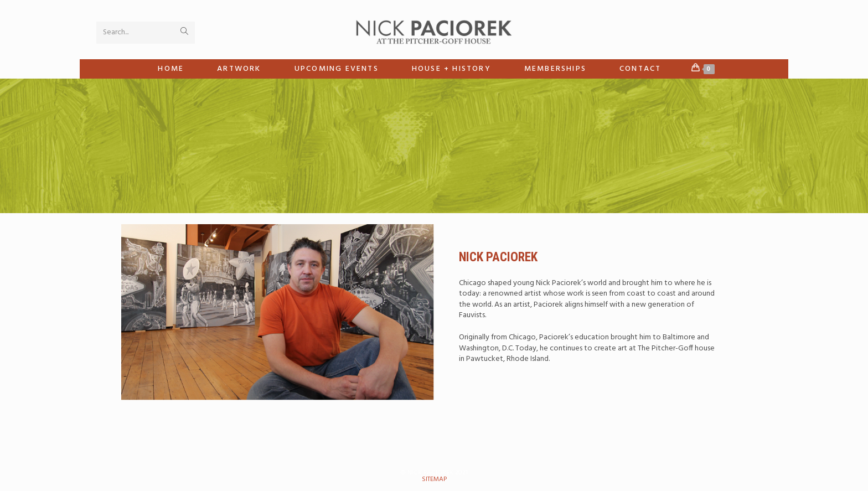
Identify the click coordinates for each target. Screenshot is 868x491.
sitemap (434, 479)
